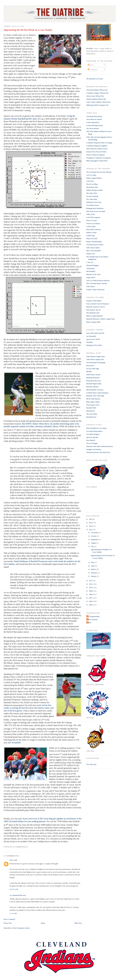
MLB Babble (91, 271)
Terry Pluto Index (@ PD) (95, 333)
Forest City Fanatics (93, 223)
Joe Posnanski (91, 336)
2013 (91, 530)
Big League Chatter (93, 402)
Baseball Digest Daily (94, 384)
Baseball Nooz (91, 417)
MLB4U (89, 372)
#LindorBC (16, 743)
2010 (91, 587)
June (93, 562)
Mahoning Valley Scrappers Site (97, 105)
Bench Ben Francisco (94, 229)
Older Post (78, 923)
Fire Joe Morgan (92, 443)
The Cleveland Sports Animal (96, 283)
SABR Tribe (91, 236)
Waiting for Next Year (94, 202)
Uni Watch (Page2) (93, 434)
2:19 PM (13, 913)
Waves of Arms (92, 220)
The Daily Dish (92, 193)
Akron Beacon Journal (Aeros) (97, 149)
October (94, 536)
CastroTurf (90, 181)
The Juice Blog (92, 414)
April (93, 566)
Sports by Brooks (92, 437)
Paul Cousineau (92, 620)
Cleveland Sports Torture (95, 245)
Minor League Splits (93, 322)
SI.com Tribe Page (93, 369)
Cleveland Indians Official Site (97, 90)
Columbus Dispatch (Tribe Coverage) (99, 143)
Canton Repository (93, 122)
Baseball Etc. (91, 411)
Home (43, 923)
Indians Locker (91, 233)
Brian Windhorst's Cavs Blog (96, 428)
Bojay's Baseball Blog (94, 242)
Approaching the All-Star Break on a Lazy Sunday (28, 30)
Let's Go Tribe (91, 175)
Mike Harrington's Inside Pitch (97, 161)
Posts (91, 65)
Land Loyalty (91, 226)
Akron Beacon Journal (94, 119)
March (93, 569)
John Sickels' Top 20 (93, 310)
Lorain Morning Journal (95, 125)
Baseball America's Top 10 (96, 307)
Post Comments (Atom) (21, 928)
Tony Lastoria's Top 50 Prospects (98, 304)
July (93, 546)
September (95, 540)
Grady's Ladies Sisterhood (95, 290)
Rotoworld (90, 366)
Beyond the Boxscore (94, 381)
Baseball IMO (91, 408)
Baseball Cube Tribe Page (95, 396)
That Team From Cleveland (96, 211)
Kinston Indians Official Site (96, 99)
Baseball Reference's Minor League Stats (100, 319)
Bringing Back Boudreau (95, 208)
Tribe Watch (91, 286)
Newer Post (8, 923)
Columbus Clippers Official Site (97, 93)
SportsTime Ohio (92, 187)
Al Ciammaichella (16, 895)
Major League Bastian (94, 178)
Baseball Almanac (93, 387)
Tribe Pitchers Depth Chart (96, 357)
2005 (91, 605)
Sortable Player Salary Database (97, 393)
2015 (91, 523)
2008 (91, 594)
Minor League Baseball (94, 316)
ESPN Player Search (93, 375)
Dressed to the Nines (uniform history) (100, 446)
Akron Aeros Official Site (95, 96)
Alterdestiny (91, 268)
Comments (93, 69)
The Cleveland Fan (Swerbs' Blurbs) (99, 172)
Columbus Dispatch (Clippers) (97, 146)
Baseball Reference (93, 378)
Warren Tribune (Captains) (96, 155)
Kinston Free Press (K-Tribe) (96, 152)
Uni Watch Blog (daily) (94, 431)
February (94, 573)
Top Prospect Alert (93, 405)
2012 (91, 581)
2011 (91, 584)
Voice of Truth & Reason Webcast (98, 280)
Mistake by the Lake (93, 274)
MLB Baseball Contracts (95, 390)
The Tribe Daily (92, 199)
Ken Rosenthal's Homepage (96, 362)
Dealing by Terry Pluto (94, 345)
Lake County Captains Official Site (98, 102)
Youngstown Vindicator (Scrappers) (99, 158)
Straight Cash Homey (94, 449)
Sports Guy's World (93, 339)
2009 (91, 591)
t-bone (89, 623)
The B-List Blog (92, 184)
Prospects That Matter (94, 301)
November (95, 533)
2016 (91, 519)
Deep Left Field (92, 238)
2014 (91, 526)
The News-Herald (92, 128)
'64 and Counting (92, 196)
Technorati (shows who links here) (98, 452)
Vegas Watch (91, 277)
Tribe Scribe (91, 214)
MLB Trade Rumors (93, 399)
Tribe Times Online (93, 248)
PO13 (12, 860)
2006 (91, 601)
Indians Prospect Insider (95, 190)
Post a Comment (9, 919)
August (94, 543)
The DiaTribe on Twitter (95, 79)
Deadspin (90, 342)
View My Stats (91, 764)
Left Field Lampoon (93, 217)
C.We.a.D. (90, 262)
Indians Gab (90, 254)
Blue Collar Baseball (93, 251)
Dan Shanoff (91, 440)
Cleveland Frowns (93, 205)
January (94, 576)
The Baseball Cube (93, 313)
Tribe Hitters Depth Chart (95, 359)
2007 (91, 598)
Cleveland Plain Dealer (94, 116)
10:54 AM (14, 889)
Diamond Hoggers (93, 265)
